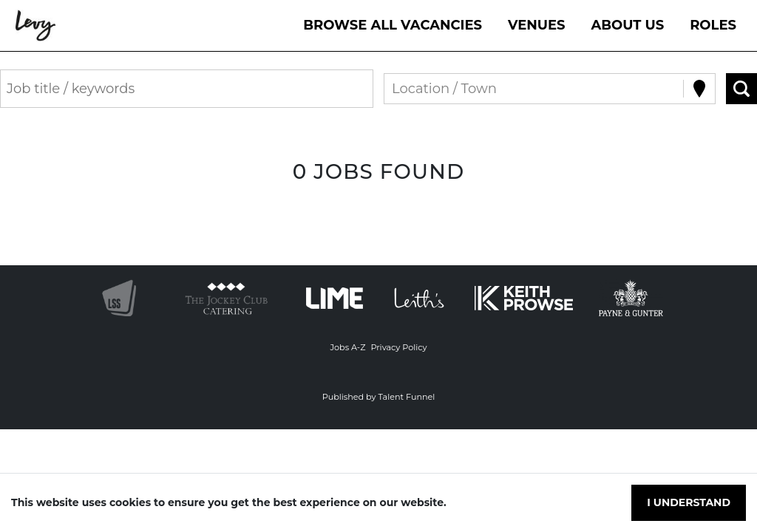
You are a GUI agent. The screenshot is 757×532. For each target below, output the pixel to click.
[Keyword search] (187, 89)
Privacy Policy (398, 347)
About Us (628, 25)
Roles (713, 25)
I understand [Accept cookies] (689, 502)
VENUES (537, 25)
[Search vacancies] (741, 89)
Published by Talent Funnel (379, 397)
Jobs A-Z (347, 347)
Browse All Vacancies (393, 25)
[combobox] (394, 89)
